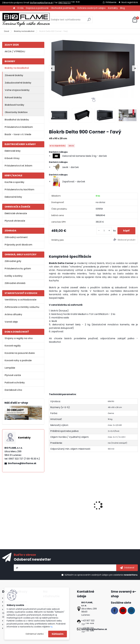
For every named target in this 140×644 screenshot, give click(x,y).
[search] (89, 21)
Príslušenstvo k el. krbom (18, 166)
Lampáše (10, 368)
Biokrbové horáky (14, 105)
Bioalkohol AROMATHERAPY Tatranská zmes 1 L (91, 506)
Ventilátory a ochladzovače (20, 300)
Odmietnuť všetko (35, 634)
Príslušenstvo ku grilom (18, 269)
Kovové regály (13, 346)
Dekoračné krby (13, 197)
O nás (20, 8)
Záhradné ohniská (15, 283)
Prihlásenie (111, 2)
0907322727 (65, 3)
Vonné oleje (11, 322)
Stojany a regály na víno (19, 338)
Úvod (7, 31)
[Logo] (26, 20)
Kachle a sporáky (14, 182)
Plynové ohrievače (15, 221)
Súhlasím (58, 634)
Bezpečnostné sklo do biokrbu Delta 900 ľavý (64, 504)
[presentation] (52, 68)
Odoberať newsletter (32, 559)
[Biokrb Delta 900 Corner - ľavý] (93, 68)
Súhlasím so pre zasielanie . (101, 575)
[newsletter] (127, 568)
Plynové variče (13, 375)
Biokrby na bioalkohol (24, 31)
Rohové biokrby (13, 97)
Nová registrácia (130, 2)
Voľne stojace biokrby (17, 90)
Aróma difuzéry (13, 314)
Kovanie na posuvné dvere (20, 353)
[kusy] (104, 231)
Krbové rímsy (12, 158)
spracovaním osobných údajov (93, 575)
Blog (122, 8)
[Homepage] (14, 8)
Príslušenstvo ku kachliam (19, 190)
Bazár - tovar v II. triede (18, 134)
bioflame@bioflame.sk (41, 3)
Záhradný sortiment (16, 237)
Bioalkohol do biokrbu (17, 120)
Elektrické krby (13, 151)
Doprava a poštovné (37, 8)
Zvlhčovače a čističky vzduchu (22, 307)
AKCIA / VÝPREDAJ (15, 51)
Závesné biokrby (14, 75)
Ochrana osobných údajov (91, 8)
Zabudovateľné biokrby (18, 83)
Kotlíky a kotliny (14, 276)
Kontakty (113, 8)
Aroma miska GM (120, 503)
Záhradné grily (13, 261)
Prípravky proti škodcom (18, 245)
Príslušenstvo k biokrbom (19, 127)
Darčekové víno (13, 390)
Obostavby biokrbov (16, 112)
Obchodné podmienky (63, 8)
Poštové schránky (15, 383)
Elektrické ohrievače (16, 213)
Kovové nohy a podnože (18, 360)
